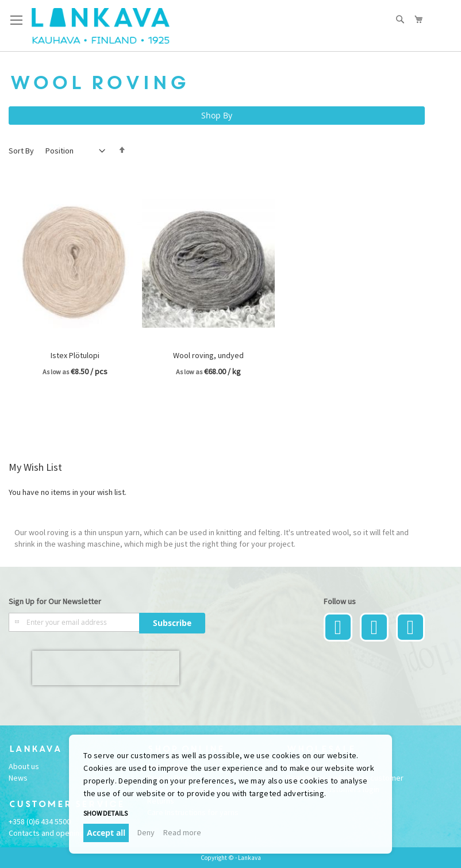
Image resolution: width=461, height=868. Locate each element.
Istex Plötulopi (75, 355)
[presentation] (106, 668)
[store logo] (101, 26)
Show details (105, 813)
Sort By (21, 151)
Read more (182, 832)
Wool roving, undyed (208, 355)
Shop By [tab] (217, 115)
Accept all (106, 833)
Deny (146, 832)
